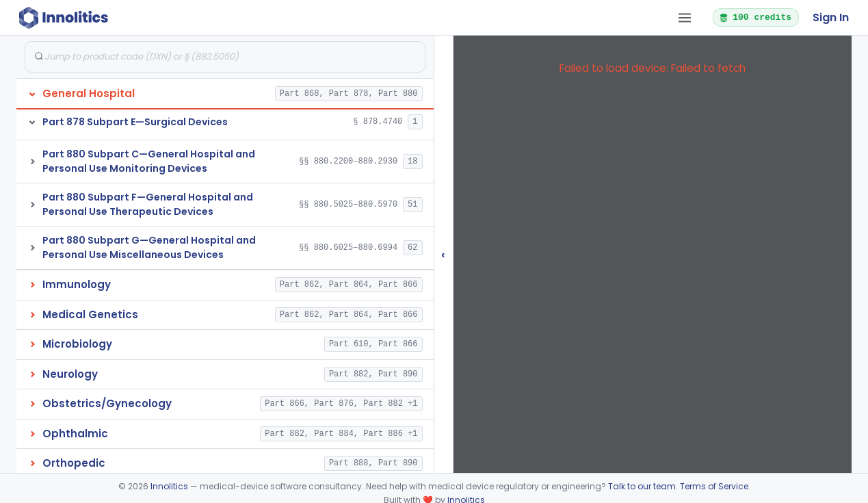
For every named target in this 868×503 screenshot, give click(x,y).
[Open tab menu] (685, 18)
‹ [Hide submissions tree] (443, 254)
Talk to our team (642, 486)
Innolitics (169, 486)
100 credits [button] (755, 17)
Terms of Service (714, 486)
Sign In (831, 17)
